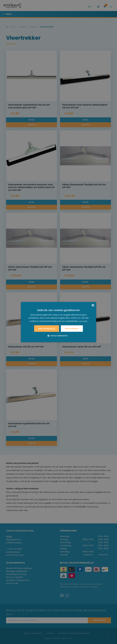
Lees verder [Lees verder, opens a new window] (83, 321)
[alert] (58, 322)
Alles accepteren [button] (47, 329)
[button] (58, 336)
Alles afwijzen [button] (72, 328)
